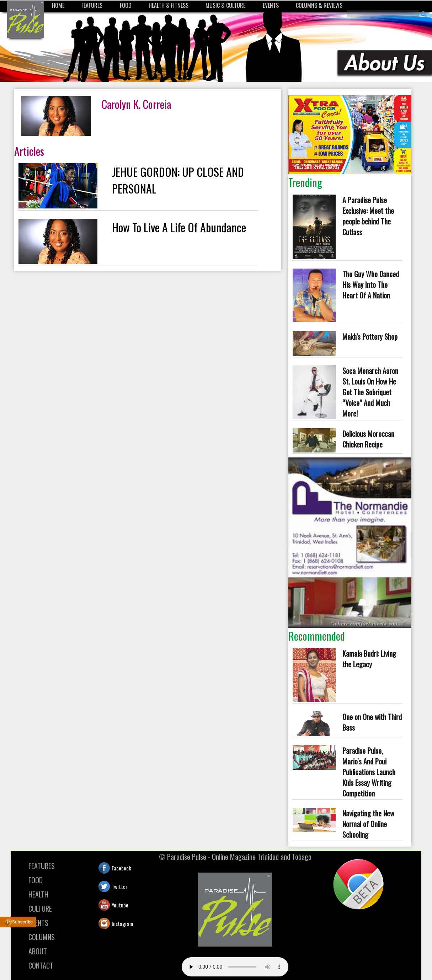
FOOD (126, 5)
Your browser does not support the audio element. (235, 967)
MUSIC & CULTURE (225, 5)
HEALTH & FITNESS (169, 5)
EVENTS (271, 5)
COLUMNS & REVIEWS (319, 5)
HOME (58, 5)
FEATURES (92, 5)
